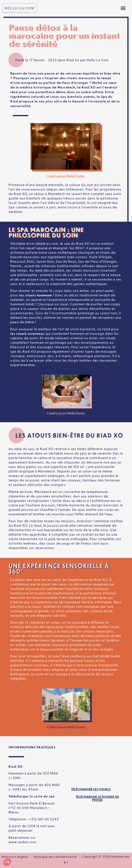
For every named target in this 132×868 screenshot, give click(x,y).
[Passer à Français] (66, 863)
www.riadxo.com (22, 842)
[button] (123, 8)
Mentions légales (15, 857)
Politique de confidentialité (55, 857)
